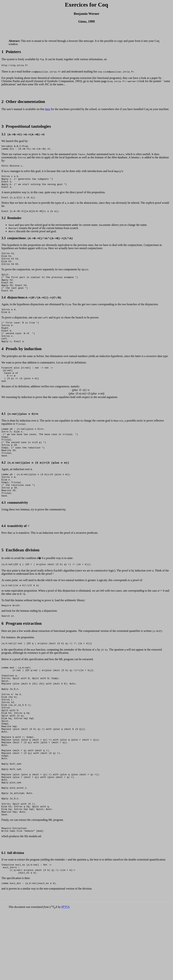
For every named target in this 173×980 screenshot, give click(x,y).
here (48, 110)
